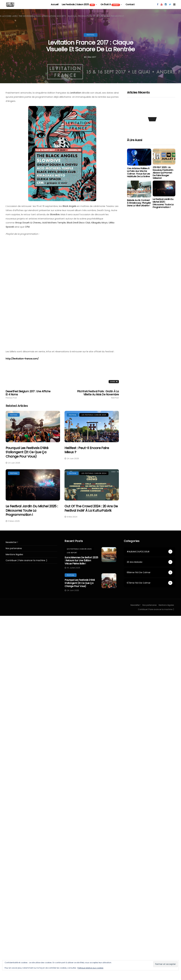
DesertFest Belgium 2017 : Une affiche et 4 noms (28, 394)
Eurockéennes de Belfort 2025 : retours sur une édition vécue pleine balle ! (81, 561)
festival (91, 35)
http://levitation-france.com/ (22, 359)
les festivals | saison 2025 (78, 4)
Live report (72, 553)
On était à (110, 4)
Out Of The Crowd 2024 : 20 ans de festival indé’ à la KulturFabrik (91, 508)
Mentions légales (14, 555)
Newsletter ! (12, 542)
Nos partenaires (14, 548)
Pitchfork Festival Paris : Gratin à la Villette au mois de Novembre (96, 394)
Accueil (55, 4)
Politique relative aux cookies (90, 968)
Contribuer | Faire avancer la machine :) (26, 560)
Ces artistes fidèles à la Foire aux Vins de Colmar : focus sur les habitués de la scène (139, 172)
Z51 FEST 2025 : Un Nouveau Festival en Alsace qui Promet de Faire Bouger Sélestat (163, 173)
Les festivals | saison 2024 (94, 473)
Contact (130, 4)
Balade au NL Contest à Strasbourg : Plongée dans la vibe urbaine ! (139, 203)
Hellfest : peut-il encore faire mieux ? (87, 450)
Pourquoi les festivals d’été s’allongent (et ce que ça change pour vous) (27, 452)
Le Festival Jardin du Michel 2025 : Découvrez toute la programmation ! (32, 510)
